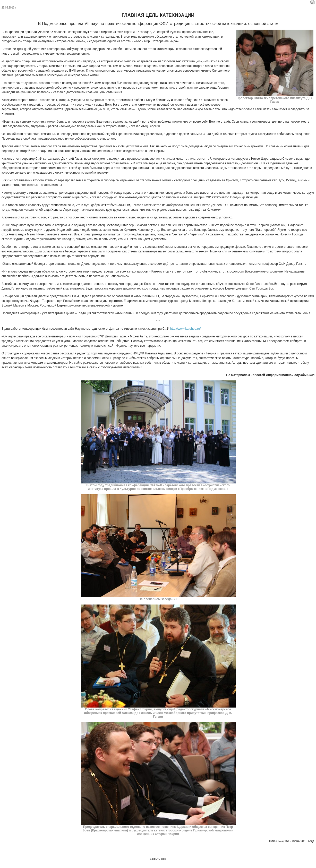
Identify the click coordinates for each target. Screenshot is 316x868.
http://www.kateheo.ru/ (186, 329)
